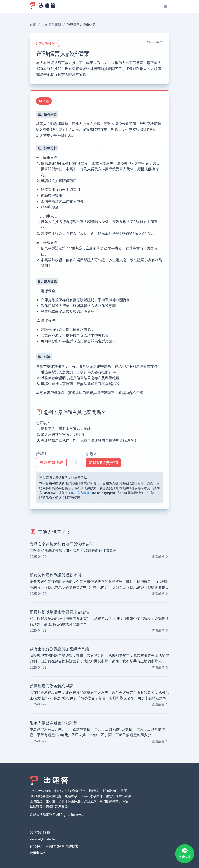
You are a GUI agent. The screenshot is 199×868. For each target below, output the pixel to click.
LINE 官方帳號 (79, 493)
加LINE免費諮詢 (103, 462)
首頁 (33, 25)
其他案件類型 (52, 25)
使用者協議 (38, 853)
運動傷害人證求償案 (81, 25)
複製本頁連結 (51, 462)
